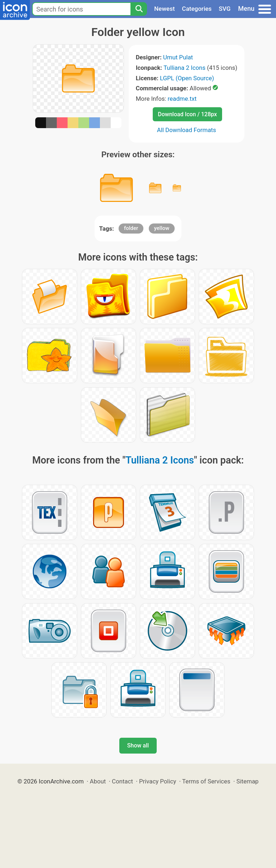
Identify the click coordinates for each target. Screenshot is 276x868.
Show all (138, 745)
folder (131, 228)
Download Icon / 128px (187, 114)
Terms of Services (206, 781)
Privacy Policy (158, 781)
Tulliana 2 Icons (185, 68)
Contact (122, 781)
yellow (162, 228)
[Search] (139, 9)
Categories (197, 9)
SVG (225, 9)
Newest (164, 9)
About (98, 781)
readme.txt (182, 99)
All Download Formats (187, 130)
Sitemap (248, 781)
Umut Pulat (178, 57)
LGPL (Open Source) (187, 78)
